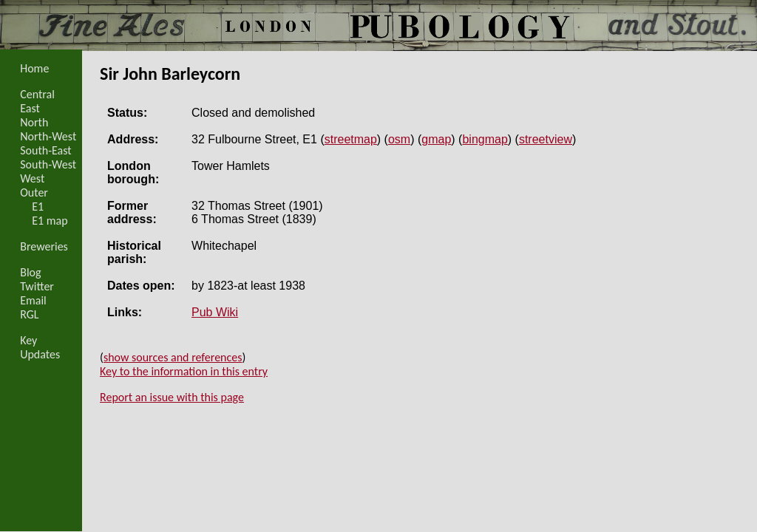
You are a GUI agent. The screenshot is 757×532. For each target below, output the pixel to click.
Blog (30, 272)
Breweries (44, 246)
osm (399, 139)
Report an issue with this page (172, 397)
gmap (436, 139)
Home (34, 68)
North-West (48, 136)
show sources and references (173, 357)
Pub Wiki (215, 312)
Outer (34, 192)
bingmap (485, 139)
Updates (40, 354)
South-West (48, 164)
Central (37, 94)
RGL (29, 314)
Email (33, 300)
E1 (38, 207)
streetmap (351, 139)
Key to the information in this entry (184, 371)
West (32, 178)
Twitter (37, 286)
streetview (546, 139)
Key (28, 340)
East (30, 108)
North (34, 122)
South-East (46, 150)
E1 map (50, 221)
